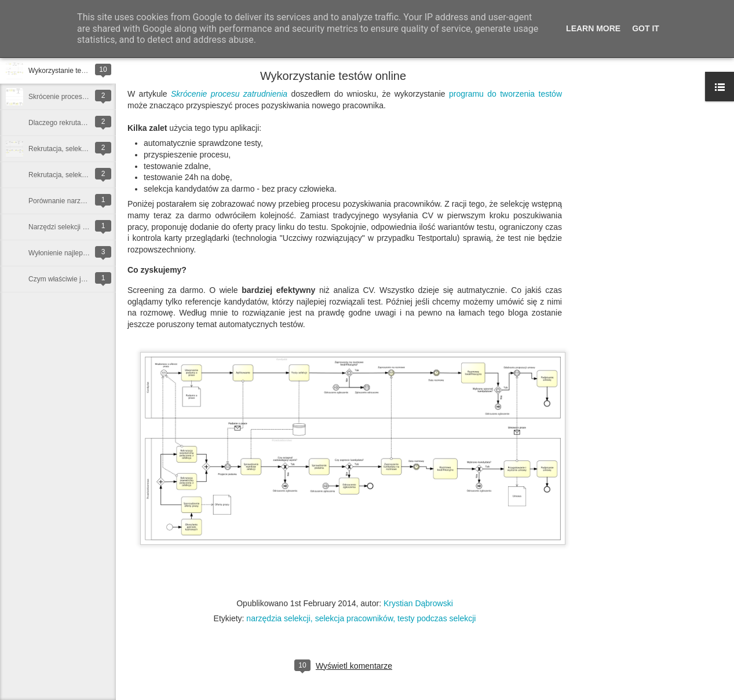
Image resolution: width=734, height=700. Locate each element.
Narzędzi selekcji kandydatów (74, 227)
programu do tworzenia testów (505, 94)
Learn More (593, 28)
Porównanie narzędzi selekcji (73, 201)
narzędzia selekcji (278, 618)
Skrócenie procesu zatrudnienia (77, 97)
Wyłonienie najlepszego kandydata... (85, 253)
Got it (646, 28)
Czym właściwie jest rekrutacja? (77, 279)
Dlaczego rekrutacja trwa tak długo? (84, 123)
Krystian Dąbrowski (418, 603)
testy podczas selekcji (437, 618)
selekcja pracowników (354, 618)
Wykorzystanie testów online (72, 71)
